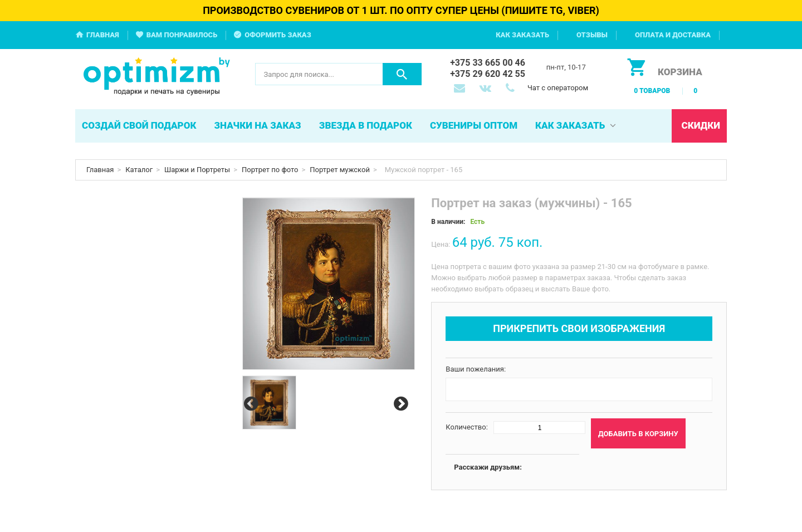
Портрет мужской (340, 170)
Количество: (467, 427)
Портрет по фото (270, 170)
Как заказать (522, 35)
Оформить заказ (278, 35)
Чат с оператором (558, 88)
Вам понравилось (182, 35)
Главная (103, 35)
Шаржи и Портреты (197, 170)
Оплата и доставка (673, 35)
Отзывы (592, 35)
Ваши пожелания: (476, 369)
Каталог (139, 170)
